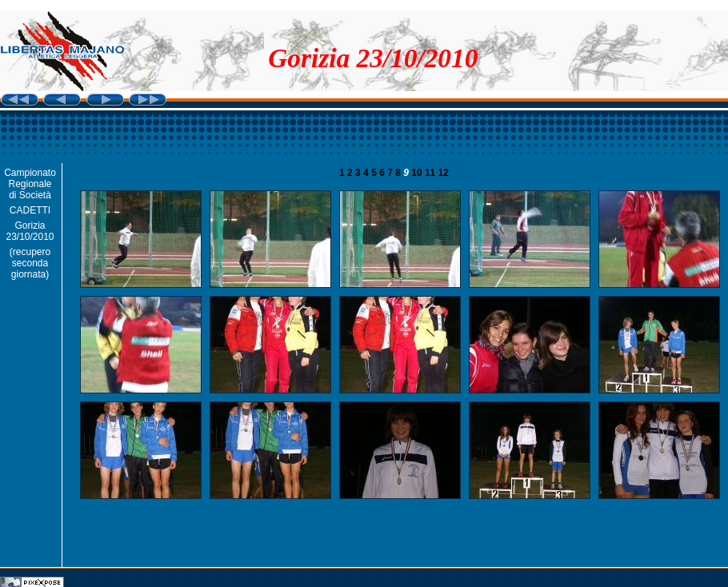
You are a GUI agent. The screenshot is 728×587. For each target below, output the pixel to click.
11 (432, 173)
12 (444, 173)
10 (418, 173)
